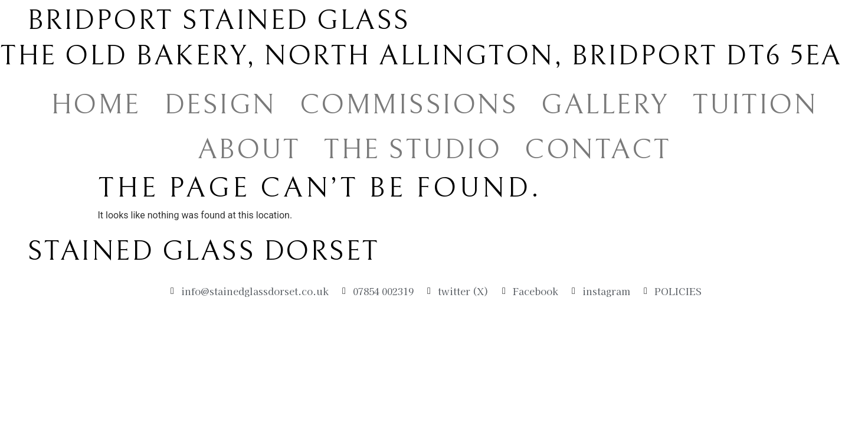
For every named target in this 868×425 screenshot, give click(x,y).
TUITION (755, 105)
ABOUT (249, 150)
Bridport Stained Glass (219, 20)
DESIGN (220, 105)
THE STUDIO (412, 150)
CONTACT (598, 150)
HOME (96, 105)
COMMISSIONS (409, 105)
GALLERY (605, 105)
